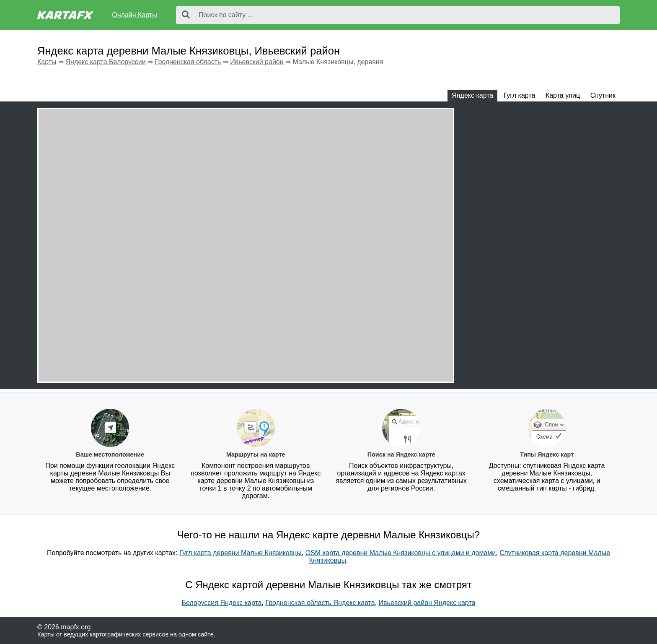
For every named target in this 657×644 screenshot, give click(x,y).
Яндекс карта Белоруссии (105, 62)
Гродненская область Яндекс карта (320, 603)
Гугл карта (520, 95)
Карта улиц (563, 95)
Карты (47, 62)
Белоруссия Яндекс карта (222, 603)
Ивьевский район (257, 62)
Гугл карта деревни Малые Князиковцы (241, 553)
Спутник (603, 95)
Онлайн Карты (134, 15)
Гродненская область (188, 62)
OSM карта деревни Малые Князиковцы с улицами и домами (401, 553)
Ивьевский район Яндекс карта (427, 603)
